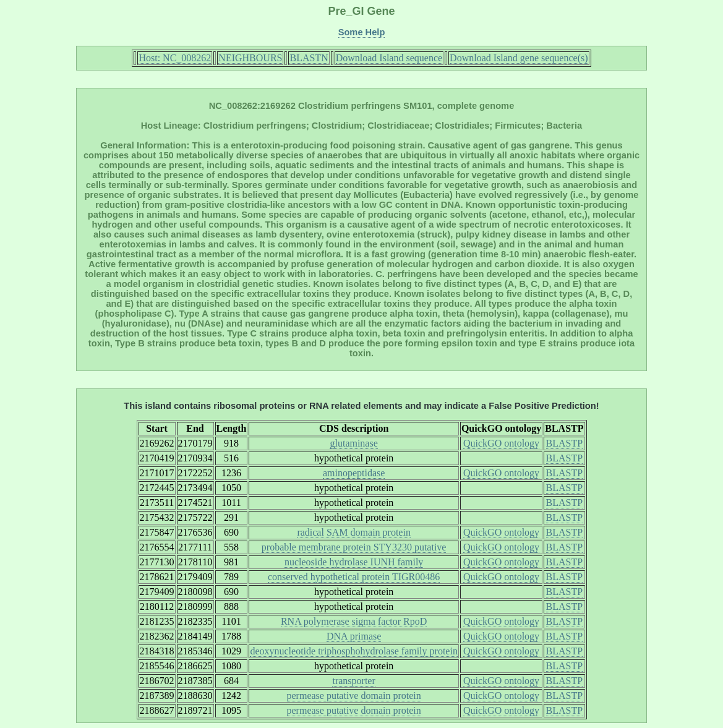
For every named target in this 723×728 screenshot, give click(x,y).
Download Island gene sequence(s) (519, 58)
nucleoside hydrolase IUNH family (354, 562)
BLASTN (309, 58)
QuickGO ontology (501, 443)
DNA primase (354, 636)
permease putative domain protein (354, 696)
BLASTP (565, 443)
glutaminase (353, 443)
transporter (353, 681)
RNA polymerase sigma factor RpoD (354, 621)
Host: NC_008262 (175, 58)
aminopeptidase (354, 473)
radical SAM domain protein (354, 532)
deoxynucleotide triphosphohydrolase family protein (353, 651)
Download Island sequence (389, 58)
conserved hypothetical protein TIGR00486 (354, 577)
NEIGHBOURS (250, 58)
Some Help (362, 32)
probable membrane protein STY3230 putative (354, 547)
